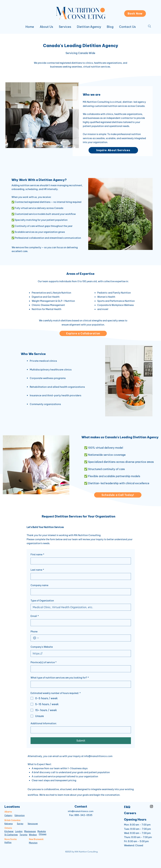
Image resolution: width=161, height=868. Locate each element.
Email (35, 616)
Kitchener (9, 831)
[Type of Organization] (80, 607)
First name (37, 555)
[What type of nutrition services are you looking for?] (80, 684)
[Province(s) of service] (80, 669)
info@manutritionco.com (98, 756)
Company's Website (42, 647)
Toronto (23, 835)
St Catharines (11, 835)
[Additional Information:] (80, 730)
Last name (37, 570)
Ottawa (43, 834)
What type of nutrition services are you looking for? (60, 678)
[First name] (80, 561)
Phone (34, 632)
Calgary (8, 815)
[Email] (80, 623)
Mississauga (30, 831)
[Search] (149, 26)
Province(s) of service (44, 663)
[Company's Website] (80, 653)
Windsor (33, 835)
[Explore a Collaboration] (83, 333)
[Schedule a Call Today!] (118, 495)
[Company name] (80, 592)
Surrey (20, 824)
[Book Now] (135, 14)
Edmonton (20, 815)
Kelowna (9, 824)
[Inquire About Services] (113, 150)
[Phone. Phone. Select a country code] (36, 638)
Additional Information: (44, 723)
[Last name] (80, 576)
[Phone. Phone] (84, 638)
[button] (65, 27)
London (19, 831)
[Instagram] (151, 806)
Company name (39, 585)
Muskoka (42, 831)
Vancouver (33, 824)
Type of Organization (42, 601)
